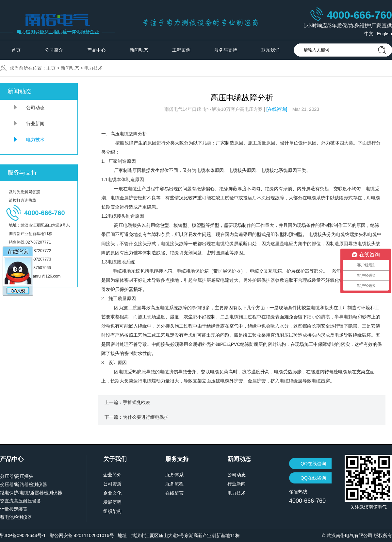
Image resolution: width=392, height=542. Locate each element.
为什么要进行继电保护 (146, 417)
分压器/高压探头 (17, 476)
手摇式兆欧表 (137, 402)
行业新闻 (35, 124)
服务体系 (174, 475)
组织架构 (112, 511)
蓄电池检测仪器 (16, 517)
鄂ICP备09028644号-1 (23, 535)
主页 (51, 68)
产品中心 (96, 50)
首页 (16, 50)
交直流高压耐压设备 (21, 501)
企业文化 (112, 493)
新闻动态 (139, 50)
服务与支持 (226, 50)
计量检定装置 (14, 509)
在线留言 (174, 493)
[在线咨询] (277, 109)
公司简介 (54, 50)
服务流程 (174, 484)
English (384, 34)
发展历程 (112, 502)
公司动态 (35, 108)
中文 (369, 34)
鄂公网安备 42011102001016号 (82, 535)
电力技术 (93, 68)
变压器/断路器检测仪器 (24, 484)
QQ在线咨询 (313, 464)
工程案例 (181, 50)
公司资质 (112, 484)
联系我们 (270, 50)
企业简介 (112, 475)
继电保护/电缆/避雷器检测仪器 (31, 493)
